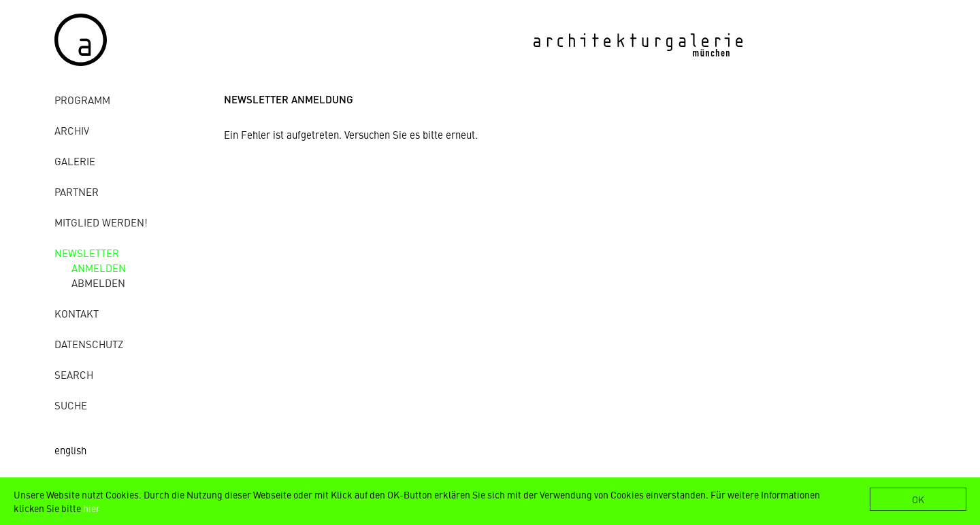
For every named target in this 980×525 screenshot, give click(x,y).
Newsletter (87, 253)
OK (918, 499)
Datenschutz (89, 344)
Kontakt (77, 313)
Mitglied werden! (101, 222)
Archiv (72, 130)
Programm (82, 100)
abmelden (98, 283)
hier (92, 508)
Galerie (75, 161)
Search (74, 374)
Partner (77, 191)
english (70, 450)
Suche (71, 405)
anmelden (99, 268)
